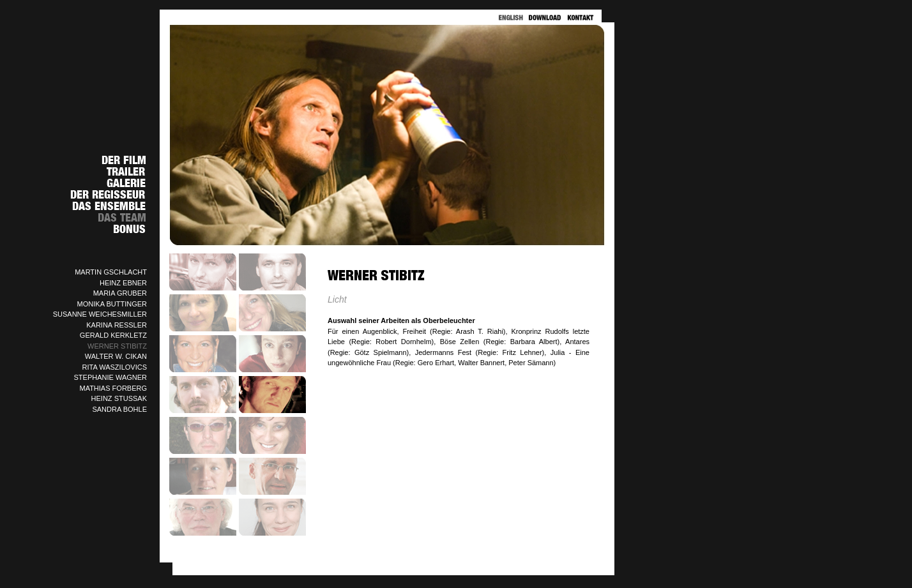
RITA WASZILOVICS (115, 367)
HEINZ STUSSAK (119, 398)
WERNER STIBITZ (117, 346)
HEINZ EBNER (123, 283)
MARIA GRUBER (120, 293)
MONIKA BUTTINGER (112, 304)
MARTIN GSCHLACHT (111, 272)
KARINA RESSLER (117, 325)
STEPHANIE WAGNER (111, 377)
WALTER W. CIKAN (116, 356)
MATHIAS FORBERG (113, 388)
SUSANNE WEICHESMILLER (100, 314)
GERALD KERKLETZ (113, 335)
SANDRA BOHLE (119, 409)
